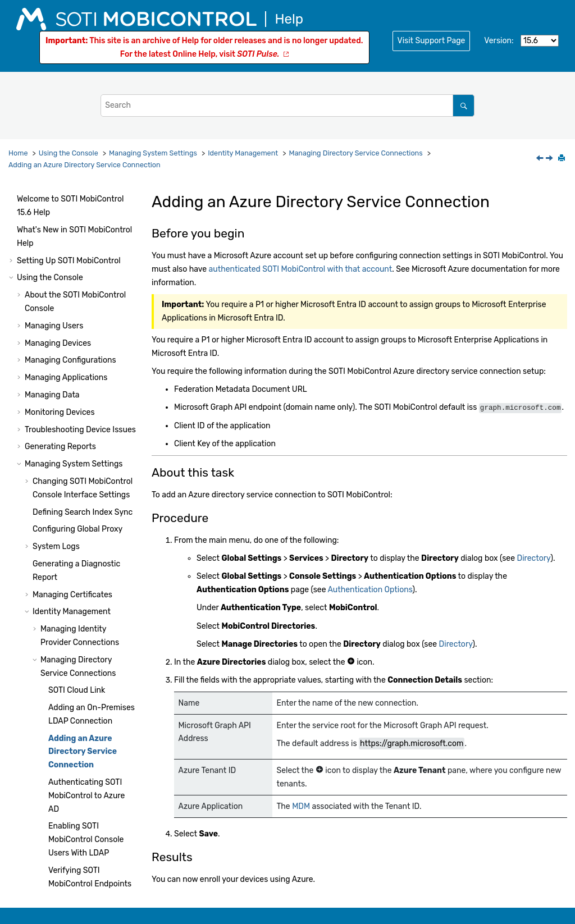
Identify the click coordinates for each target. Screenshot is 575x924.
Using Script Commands (61, 832)
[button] (36, 215)
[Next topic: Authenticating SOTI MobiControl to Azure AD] (550, 159)
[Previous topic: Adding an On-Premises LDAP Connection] (541, 159)
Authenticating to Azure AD (86, 351)
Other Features (52, 732)
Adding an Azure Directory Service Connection (85, 165)
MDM (301, 806)
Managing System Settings (153, 153)
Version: (499, 41)
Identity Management (243, 153)
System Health (44, 779)
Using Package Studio (57, 814)
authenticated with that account (301, 269)
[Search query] (287, 105)
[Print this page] (563, 159)
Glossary (33, 883)
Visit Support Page (432, 41)
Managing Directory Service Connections (355, 153)
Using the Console (69, 153)
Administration (76, 797)
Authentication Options (370, 590)
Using (71, 848)
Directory (533, 558)
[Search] (464, 105)
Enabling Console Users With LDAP (86, 394)
